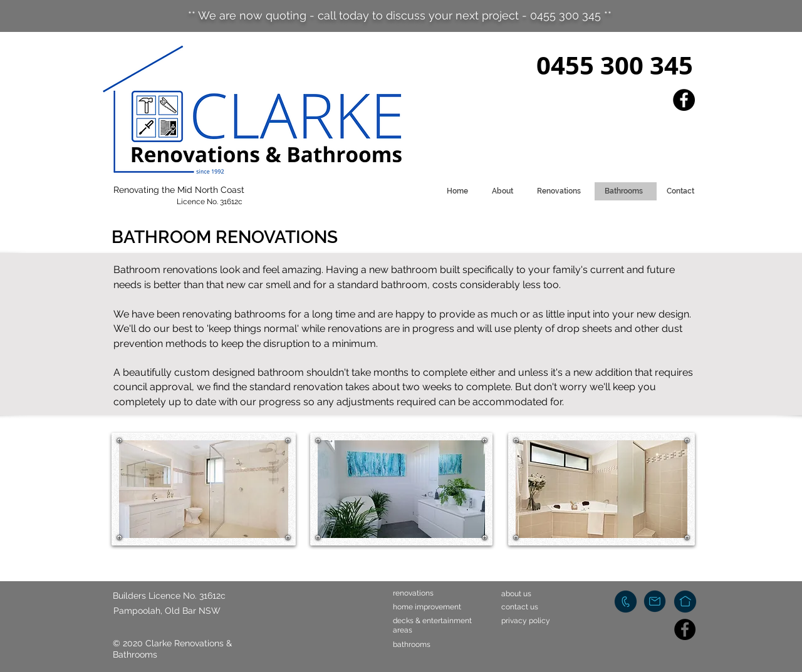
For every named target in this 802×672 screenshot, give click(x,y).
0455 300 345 (615, 65)
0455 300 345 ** (571, 15)
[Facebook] (684, 100)
